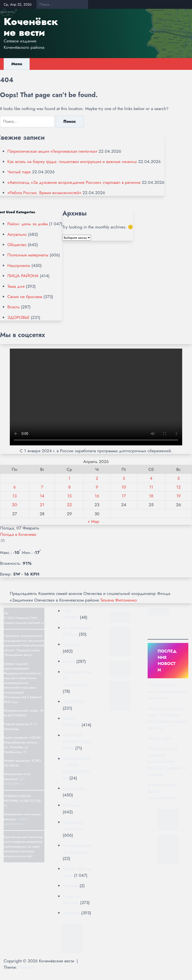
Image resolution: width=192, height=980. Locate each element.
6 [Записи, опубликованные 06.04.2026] (14, 487)
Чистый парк (19, 172)
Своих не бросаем (25, 297)
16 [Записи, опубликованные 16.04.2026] (97, 496)
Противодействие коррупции (77, 849)
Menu (17, 64)
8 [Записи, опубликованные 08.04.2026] (69, 487)
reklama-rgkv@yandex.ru (16, 822)
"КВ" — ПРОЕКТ (71, 614)
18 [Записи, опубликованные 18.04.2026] (151, 496)
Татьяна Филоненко (119, 600)
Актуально (17, 234)
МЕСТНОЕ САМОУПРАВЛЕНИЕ (77, 742)
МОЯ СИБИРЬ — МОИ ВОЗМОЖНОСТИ (77, 768)
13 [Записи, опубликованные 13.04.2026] (14, 496)
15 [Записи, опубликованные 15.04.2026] (69, 496)
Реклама (70, 886)
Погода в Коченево (18, 534)
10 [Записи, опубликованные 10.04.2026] (124, 487)
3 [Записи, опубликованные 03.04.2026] (124, 478)
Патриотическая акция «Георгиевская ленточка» (52, 151)
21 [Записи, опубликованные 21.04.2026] (42, 505)
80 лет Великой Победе (77, 631)
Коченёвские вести (31, 27)
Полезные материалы (28, 255)
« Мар (93, 521)
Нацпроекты (19, 265)
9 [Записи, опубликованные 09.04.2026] (97, 487)
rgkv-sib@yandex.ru (15, 781)
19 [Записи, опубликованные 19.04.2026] (179, 496)
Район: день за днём (28, 224)
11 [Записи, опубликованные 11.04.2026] (151, 487)
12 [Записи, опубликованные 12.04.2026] (179, 487)
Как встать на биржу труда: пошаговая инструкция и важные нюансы (72, 162)
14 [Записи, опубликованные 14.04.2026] (42, 496)
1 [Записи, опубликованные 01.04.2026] (69, 478)
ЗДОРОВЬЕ (18, 317)
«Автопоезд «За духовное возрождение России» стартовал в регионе (74, 182)
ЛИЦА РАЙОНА (23, 276)
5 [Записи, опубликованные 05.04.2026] (179, 478)
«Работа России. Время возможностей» (44, 193)
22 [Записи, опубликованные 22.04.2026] (69, 505)
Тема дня (16, 286)
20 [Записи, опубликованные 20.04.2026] (15, 505)
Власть (13, 307)
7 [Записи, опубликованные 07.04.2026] (42, 487)
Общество (17, 245)
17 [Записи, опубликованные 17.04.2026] (124, 496)
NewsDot (27, 967)
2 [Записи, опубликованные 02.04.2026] (97, 478)
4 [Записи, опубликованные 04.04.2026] (151, 478)
